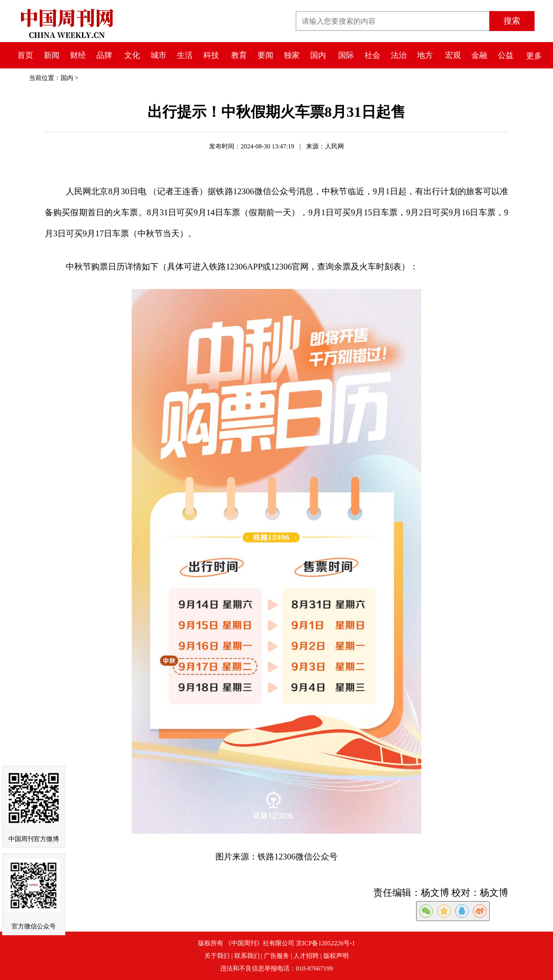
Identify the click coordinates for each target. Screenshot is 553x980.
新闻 (52, 55)
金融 (479, 55)
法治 (399, 55)
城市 (159, 55)
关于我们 (217, 956)
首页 (25, 55)
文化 (132, 55)
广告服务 (276, 956)
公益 (506, 55)
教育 (239, 55)
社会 (372, 55)
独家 (292, 55)
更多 (534, 56)
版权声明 (336, 956)
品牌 (104, 55)
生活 (185, 55)
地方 (425, 55)
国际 (346, 55)
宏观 (453, 55)
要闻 (265, 55)
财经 (78, 55)
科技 (211, 55)
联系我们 (247, 956)
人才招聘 (306, 956)
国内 (318, 55)
